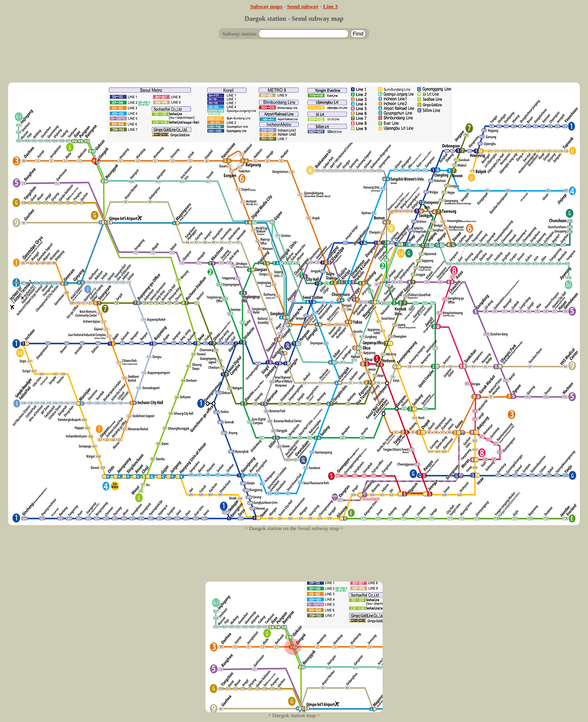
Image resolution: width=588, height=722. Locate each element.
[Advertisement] (294, 64)
